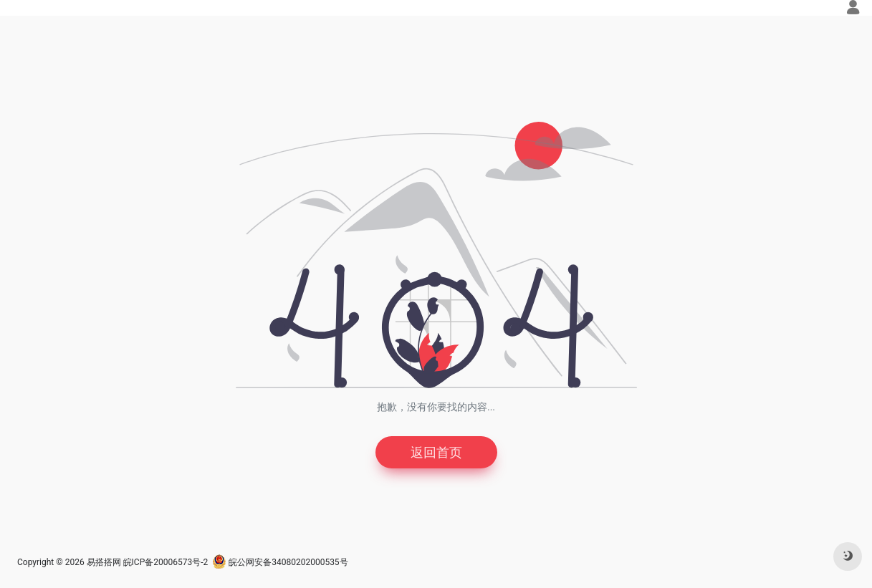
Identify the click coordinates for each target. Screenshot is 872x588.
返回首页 (436, 452)
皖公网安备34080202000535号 (280, 562)
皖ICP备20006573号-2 (166, 562)
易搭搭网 (104, 562)
